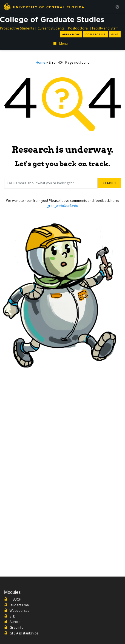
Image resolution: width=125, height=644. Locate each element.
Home (41, 62)
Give (115, 34)
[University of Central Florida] (44, 7)
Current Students (51, 28)
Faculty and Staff (105, 28)
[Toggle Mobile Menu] (117, 6)
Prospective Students (17, 28)
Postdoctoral (78, 28)
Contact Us (95, 34)
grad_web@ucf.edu (63, 206)
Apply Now (71, 34)
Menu (60, 44)
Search (109, 183)
